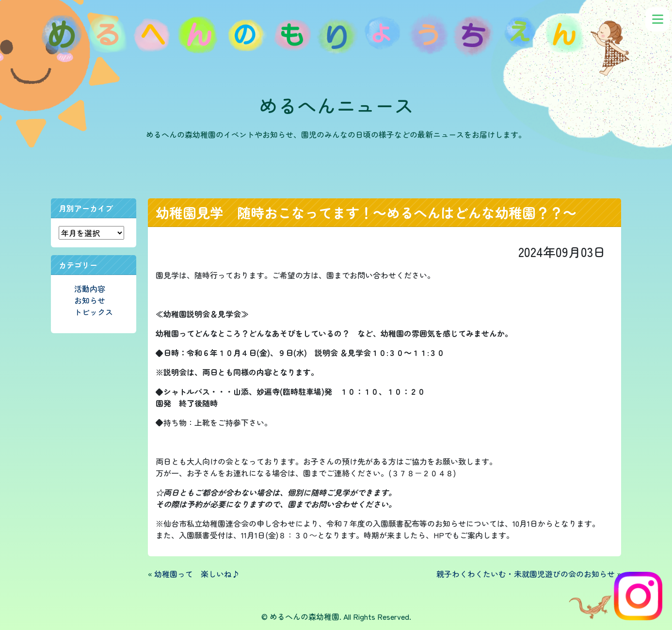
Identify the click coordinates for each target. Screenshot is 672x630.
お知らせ (90, 300)
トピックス (94, 312)
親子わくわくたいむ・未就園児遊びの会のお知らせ (526, 574)
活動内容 (90, 289)
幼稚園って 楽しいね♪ (197, 574)
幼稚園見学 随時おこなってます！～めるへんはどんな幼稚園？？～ (366, 212)
